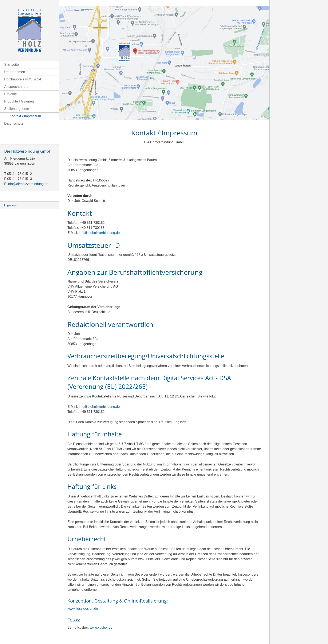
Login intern (11, 205)
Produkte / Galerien (19, 101)
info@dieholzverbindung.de (28, 184)
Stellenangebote (17, 109)
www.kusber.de (101, 627)
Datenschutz (14, 123)
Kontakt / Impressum (25, 116)
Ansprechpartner (17, 87)
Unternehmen (15, 72)
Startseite (11, 65)
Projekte (11, 94)
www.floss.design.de (83, 609)
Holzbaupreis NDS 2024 (23, 79)
